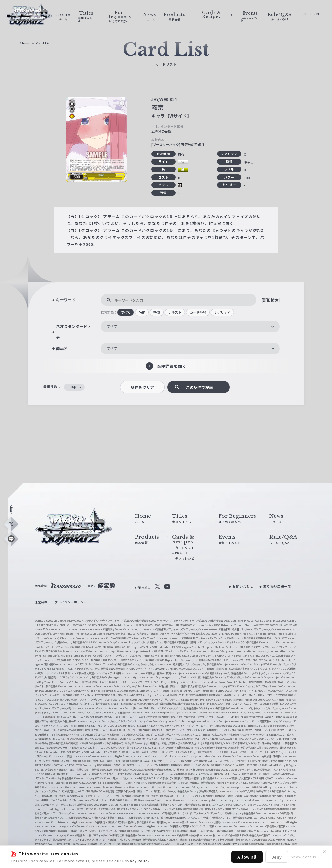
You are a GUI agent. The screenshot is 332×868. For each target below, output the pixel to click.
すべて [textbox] (112, 326)
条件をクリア (142, 387)
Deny (277, 857)
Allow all (247, 857)
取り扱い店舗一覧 (277, 586)
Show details (304, 857)
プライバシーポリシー (71, 602)
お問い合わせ (243, 586)
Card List (43, 43)
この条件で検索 (199, 387)
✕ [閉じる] (324, 852)
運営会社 (41, 602)
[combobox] (190, 327)
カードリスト (185, 548)
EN (316, 14)
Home (25, 43)
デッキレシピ (185, 558)
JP (306, 14)
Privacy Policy (136, 861)
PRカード (182, 553)
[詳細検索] (271, 300)
